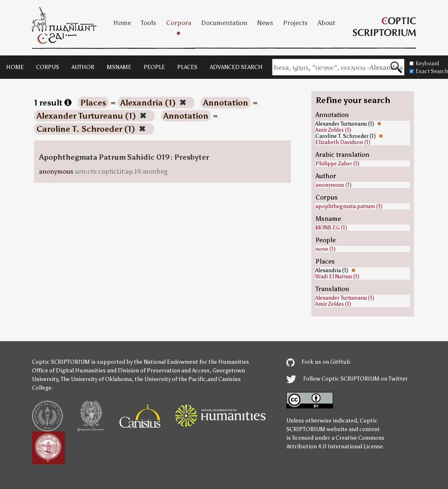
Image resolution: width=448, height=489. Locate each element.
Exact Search (429, 71)
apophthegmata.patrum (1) (349, 206)
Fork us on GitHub (318, 362)
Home (122, 23)
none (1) (326, 249)
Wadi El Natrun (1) (337, 277)
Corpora (179, 23)
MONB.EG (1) (331, 228)
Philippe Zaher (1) (337, 164)
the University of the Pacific (170, 379)
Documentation (224, 23)
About (326, 23)
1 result (53, 103)
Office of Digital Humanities (69, 371)
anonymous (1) (334, 185)
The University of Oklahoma (96, 379)
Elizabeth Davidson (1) (343, 142)
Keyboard (424, 63)
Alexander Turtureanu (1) (345, 298)
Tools (149, 23)
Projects (295, 23)
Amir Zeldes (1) (333, 130)
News (265, 23)
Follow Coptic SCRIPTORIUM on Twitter (347, 379)
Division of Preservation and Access (164, 371)
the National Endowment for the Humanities (191, 362)
